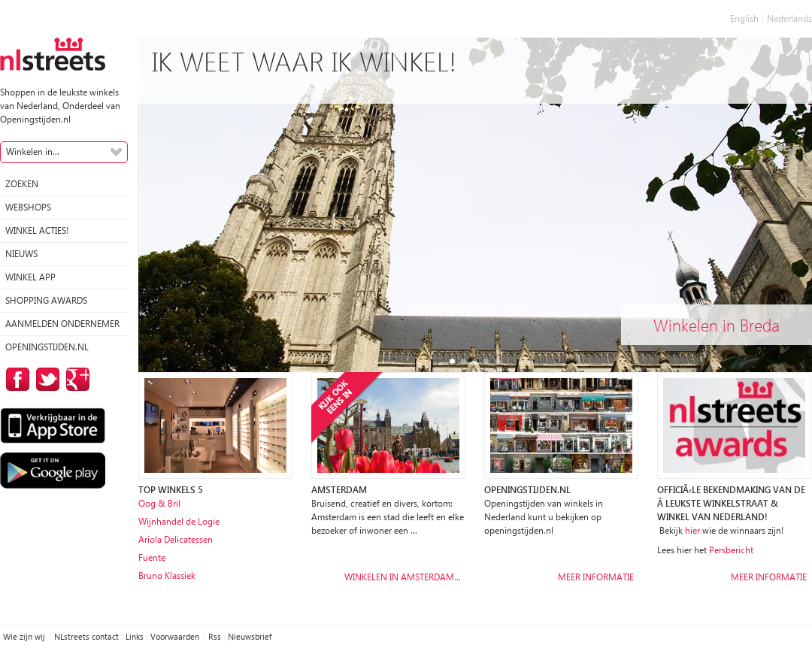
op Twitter (45, 379)
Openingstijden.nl (47, 347)
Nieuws (21, 254)
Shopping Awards (46, 300)
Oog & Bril (159, 503)
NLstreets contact (86, 636)
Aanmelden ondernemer (62, 324)
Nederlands (789, 18)
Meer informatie (596, 577)
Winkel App (30, 277)
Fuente (152, 557)
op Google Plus (75, 379)
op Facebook (15, 379)
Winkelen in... (33, 151)
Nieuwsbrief (250, 636)
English (744, 18)
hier (692, 530)
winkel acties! (37, 230)
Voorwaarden (176, 636)
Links (135, 636)
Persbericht (731, 550)
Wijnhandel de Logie (179, 521)
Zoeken (22, 184)
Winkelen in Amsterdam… (403, 577)
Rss (215, 636)
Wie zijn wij (25, 636)
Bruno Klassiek (167, 575)
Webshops (28, 207)
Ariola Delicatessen (176, 539)
